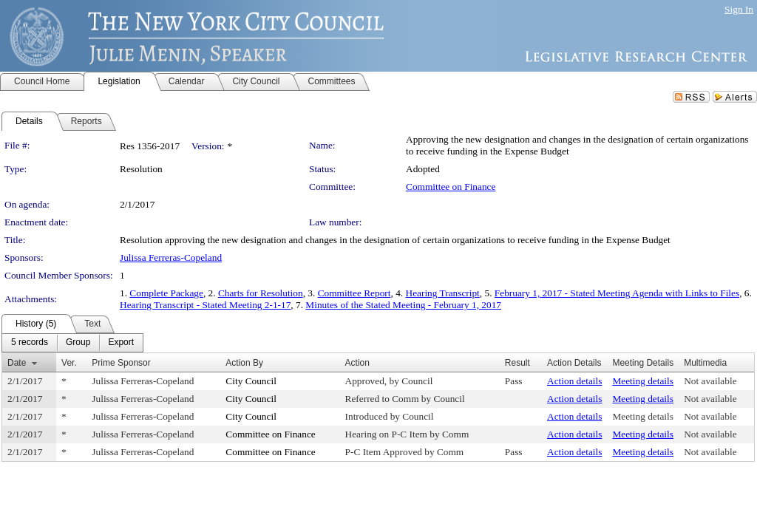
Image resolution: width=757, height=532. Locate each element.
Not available (710, 381)
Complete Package (166, 293)
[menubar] (72, 343)
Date (17, 363)
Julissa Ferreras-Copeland (171, 258)
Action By (244, 363)
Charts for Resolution (261, 293)
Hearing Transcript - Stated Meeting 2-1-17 (205, 305)
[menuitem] (30, 343)
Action (357, 363)
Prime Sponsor (121, 363)
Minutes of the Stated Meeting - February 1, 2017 (403, 305)
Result (517, 363)
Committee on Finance (451, 187)
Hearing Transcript (443, 293)
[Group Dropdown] (78, 343)
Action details (574, 381)
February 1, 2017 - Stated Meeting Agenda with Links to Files (617, 293)
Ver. (69, 363)
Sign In (739, 9)
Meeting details (643, 381)
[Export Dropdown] (121, 343)
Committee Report (354, 293)
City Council (251, 381)
